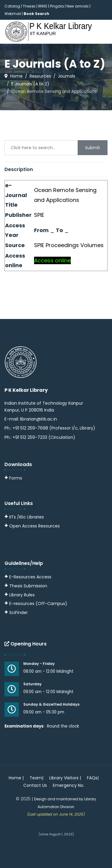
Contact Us (35, 785)
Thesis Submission (28, 586)
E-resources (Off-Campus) (38, 604)
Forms (13, 478)
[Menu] (104, 56)
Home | (16, 778)
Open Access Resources (34, 526)
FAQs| (93, 778)
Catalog (12, 6)
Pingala (57, 6)
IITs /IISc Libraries (27, 517)
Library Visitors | (65, 778)
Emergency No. (69, 785)
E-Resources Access (30, 577)
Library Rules (20, 595)
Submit (93, 148)
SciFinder (16, 613)
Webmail (13, 14)
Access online (52, 260)
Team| (36, 778)
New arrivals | (79, 6)
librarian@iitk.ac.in (39, 419)
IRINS (43, 6)
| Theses (28, 6)
